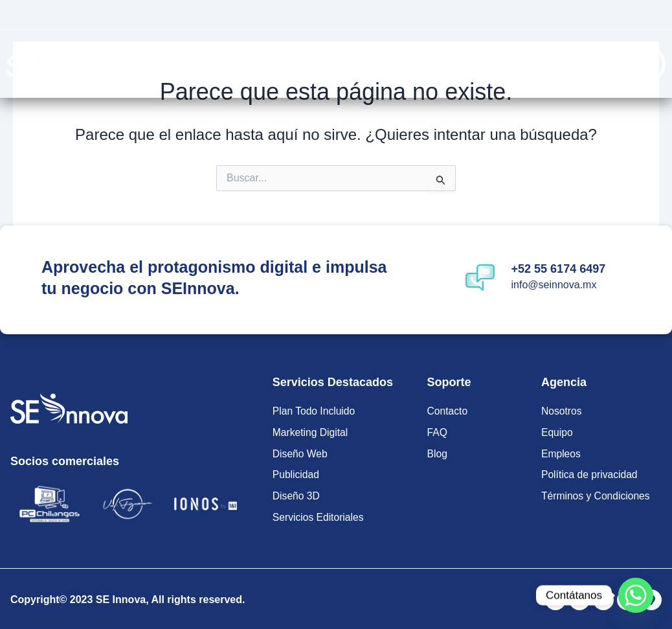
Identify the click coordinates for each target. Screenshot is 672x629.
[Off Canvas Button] (646, 64)
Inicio (183, 63)
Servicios (360, 63)
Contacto (536, 63)
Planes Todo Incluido (252, 63)
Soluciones (451, 63)
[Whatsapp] (636, 595)
